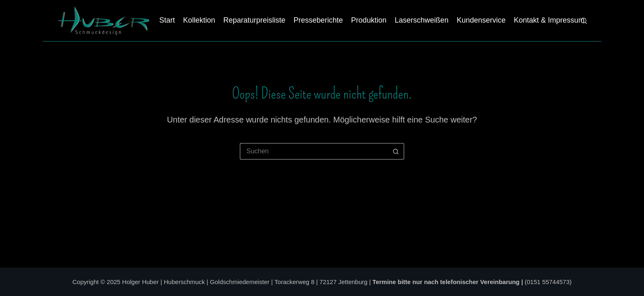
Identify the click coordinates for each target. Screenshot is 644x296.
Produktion (369, 20)
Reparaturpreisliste (254, 20)
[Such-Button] (396, 151)
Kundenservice (481, 20)
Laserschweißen (422, 20)
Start (167, 20)
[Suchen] (584, 21)
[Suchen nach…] (314, 151)
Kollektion (199, 20)
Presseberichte (318, 20)
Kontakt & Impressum (549, 20)
